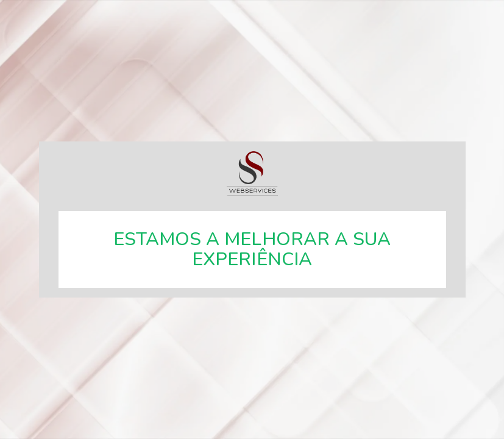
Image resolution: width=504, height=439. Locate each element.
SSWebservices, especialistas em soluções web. (252, 173)
